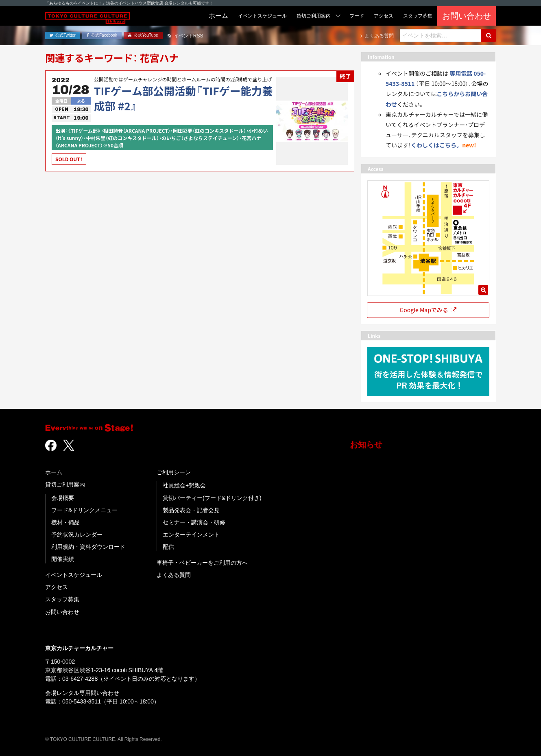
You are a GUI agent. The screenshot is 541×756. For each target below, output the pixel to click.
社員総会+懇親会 (184, 485)
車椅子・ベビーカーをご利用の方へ (202, 563)
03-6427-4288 (80, 679)
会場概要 (63, 498)
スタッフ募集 (62, 599)
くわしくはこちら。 (436, 145)
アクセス (57, 587)
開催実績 (63, 559)
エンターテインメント (191, 535)
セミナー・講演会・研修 (194, 522)
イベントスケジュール (74, 575)
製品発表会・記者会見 (191, 510)
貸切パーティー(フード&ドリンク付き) (212, 498)
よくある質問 (174, 575)
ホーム (54, 472)
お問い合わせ (62, 612)
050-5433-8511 (82, 701)
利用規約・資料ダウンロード (88, 547)
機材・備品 (65, 522)
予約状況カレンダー (77, 535)
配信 (168, 547)
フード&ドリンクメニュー (84, 510)
